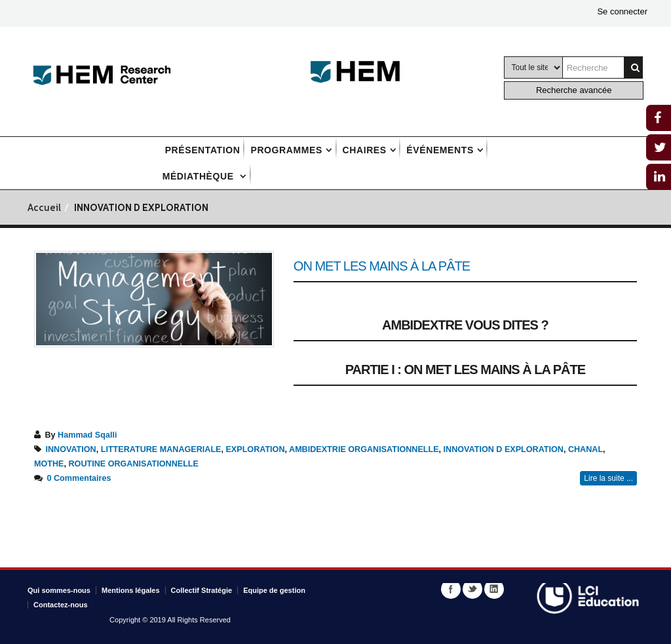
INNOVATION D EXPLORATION (504, 449)
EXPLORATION (255, 449)
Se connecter (622, 11)
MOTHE (49, 464)
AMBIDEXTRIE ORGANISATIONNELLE (364, 449)
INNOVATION (71, 449)
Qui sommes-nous (59, 590)
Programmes (286, 150)
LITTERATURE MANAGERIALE (161, 449)
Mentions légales (131, 590)
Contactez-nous (61, 605)
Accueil (44, 209)
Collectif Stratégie (202, 590)
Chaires (365, 150)
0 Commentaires (79, 478)
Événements (440, 150)
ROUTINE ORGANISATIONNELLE (133, 464)
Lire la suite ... (608, 478)
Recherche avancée (574, 90)
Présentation (203, 150)
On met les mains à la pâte (382, 266)
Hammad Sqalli (87, 435)
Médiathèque (200, 176)
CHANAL (585, 449)
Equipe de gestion (274, 590)
